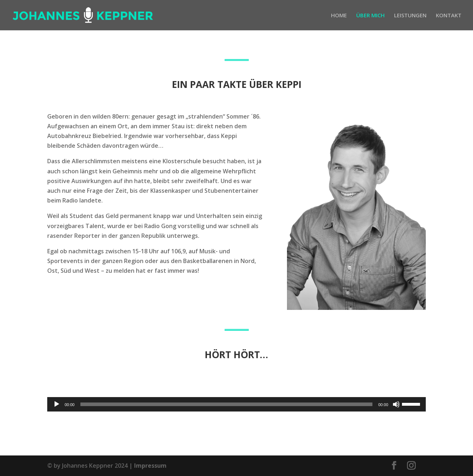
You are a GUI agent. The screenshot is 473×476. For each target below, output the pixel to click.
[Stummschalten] (396, 404)
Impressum (150, 466)
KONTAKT (449, 16)
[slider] (227, 404)
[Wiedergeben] (57, 404)
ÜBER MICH (370, 16)
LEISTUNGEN (410, 16)
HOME (339, 16)
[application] (236, 404)
